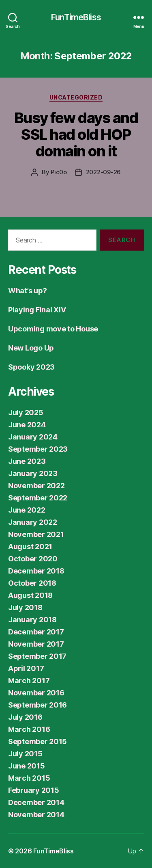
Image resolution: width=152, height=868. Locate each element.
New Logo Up (31, 348)
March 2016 (29, 729)
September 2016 (37, 705)
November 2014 (36, 815)
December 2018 (36, 571)
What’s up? (27, 291)
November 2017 (36, 644)
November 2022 (36, 486)
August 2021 (30, 547)
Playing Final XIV (37, 310)
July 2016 (25, 717)
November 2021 (36, 534)
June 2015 (27, 766)
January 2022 (33, 522)
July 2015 (25, 754)
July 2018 (25, 607)
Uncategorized (76, 97)
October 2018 (32, 583)
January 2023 (33, 473)
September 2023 (38, 449)
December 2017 (36, 632)
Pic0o (59, 172)
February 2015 (34, 790)
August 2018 (30, 595)
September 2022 (38, 498)
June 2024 (27, 425)
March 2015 (29, 778)
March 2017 (29, 681)
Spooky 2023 (31, 367)
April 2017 (26, 668)
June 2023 (27, 461)
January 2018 (32, 620)
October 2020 (33, 559)
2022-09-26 (103, 172)
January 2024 (33, 437)
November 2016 (36, 693)
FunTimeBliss (76, 17)
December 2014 (36, 802)
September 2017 (37, 656)
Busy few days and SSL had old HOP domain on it (76, 134)
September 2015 (37, 741)
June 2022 (27, 510)
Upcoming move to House (53, 329)
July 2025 (26, 412)
